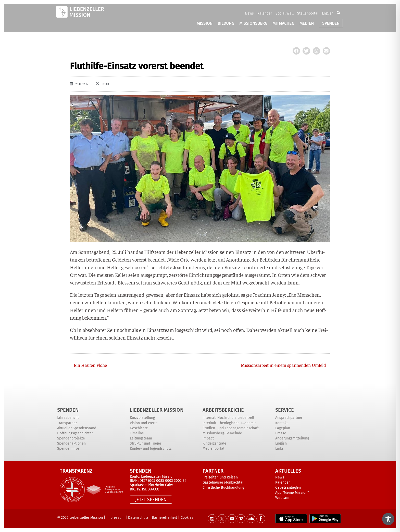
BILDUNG (226, 23)
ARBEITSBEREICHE (223, 410)
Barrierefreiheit (164, 518)
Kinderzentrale (214, 443)
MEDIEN (307, 23)
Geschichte (139, 428)
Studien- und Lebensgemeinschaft (231, 428)
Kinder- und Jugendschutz (151, 449)
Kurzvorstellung (142, 418)
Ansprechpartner (289, 418)
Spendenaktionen (71, 443)
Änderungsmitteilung (292, 438)
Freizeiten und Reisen (220, 477)
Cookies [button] (187, 518)
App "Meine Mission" (292, 493)
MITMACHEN (283, 23)
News (249, 13)
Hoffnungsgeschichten (75, 433)
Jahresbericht (68, 418)
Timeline (137, 433)
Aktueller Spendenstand (77, 428)
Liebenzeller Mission (157, 410)
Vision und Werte (144, 423)
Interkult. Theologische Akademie (230, 423)
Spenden (68, 410)
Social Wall (285, 13)
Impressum (115, 518)
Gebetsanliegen (288, 488)
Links (279, 449)
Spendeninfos (68, 449)
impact (208, 438)
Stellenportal (308, 13)
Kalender (265, 13)
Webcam (282, 498)
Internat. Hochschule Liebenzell (228, 418)
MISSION (205, 23)
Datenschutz (138, 518)
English (328, 13)
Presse (281, 433)
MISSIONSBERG (253, 23)
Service (285, 410)
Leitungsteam (141, 438)
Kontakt (282, 423)
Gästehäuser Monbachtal (223, 482)
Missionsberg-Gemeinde (222, 433)
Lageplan (283, 428)
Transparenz (67, 423)
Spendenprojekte (71, 438)
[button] (339, 13)
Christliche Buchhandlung (223, 488)
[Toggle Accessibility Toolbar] (388, 519)
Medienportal (213, 449)
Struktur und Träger (146, 443)
